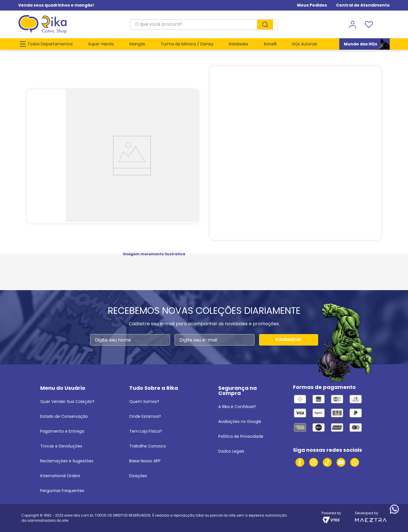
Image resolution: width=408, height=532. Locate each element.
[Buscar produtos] (265, 25)
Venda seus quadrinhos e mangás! (56, 5)
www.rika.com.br (79, 515)
